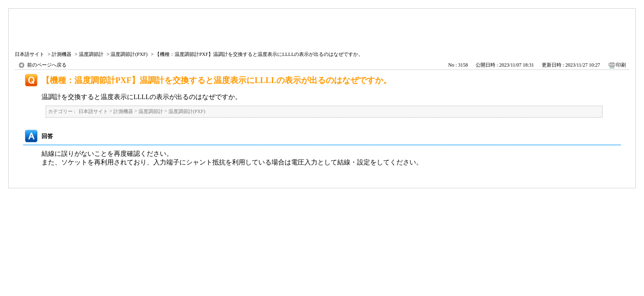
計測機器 (62, 54)
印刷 (621, 65)
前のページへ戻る (47, 65)
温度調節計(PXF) (129, 54)
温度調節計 (91, 54)
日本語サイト (30, 54)
